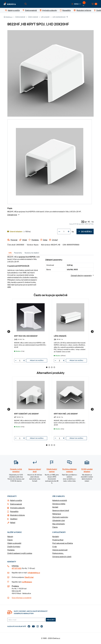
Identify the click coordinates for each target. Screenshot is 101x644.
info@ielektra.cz (34, 573)
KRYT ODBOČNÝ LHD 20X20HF (26, 414)
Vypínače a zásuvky (17, 508)
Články (55, 527)
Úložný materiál (33, 17)
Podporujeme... (58, 553)
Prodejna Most (58, 540)
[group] (31, 332)
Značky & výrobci (14, 546)
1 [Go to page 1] (47, 367)
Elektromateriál (20, 17)
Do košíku (85, 231)
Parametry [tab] (18, 253)
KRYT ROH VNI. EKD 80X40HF (26, 336)
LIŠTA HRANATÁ (60, 336)
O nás (55, 546)
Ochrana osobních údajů (62, 557)
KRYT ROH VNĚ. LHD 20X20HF (66, 414)
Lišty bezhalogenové (59, 17)
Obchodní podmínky (60, 517)
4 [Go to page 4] (54, 367)
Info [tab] (10, 253)
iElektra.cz (9, 17)
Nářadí (13, 522)
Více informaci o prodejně (22, 598)
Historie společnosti (60, 550)
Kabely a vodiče (16, 500)
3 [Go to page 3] (52, 367)
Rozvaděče (14, 511)
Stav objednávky (59, 524)
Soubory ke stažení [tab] (32, 253)
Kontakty (56, 536)
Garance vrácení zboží (61, 510)
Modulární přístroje (17, 515)
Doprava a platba (59, 504)
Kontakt (55, 507)
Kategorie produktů (60, 500)
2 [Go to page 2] (49, 367)
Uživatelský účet (59, 520)
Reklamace (57, 514)
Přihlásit (51, 620)
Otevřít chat (29, 577)
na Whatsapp (27, 582)
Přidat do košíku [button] (37, 360)
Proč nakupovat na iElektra (63, 543)
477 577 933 (16, 568)
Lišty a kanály (45, 17)
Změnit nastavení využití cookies (20, 553)
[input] (20, 360)
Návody (10, 536)
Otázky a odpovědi (14, 543)
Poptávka (11, 550)
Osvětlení (14, 519)
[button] (76, 4)
